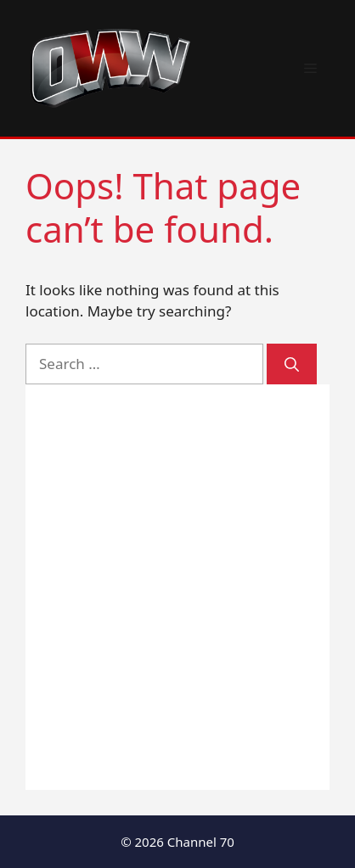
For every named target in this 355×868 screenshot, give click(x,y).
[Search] (292, 364)
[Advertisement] (177, 587)
